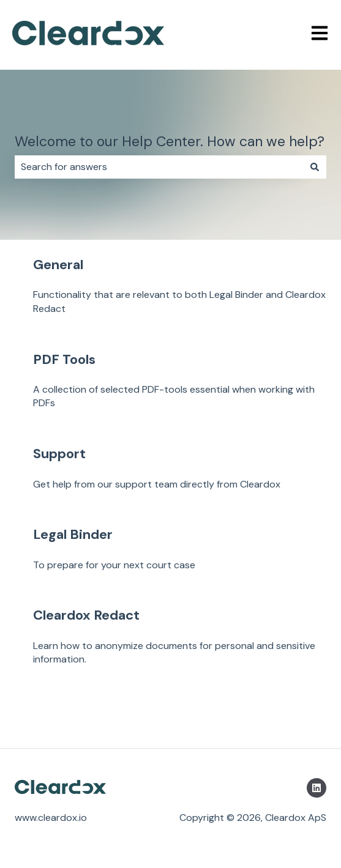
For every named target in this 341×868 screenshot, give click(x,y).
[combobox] (159, 167)
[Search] (315, 167)
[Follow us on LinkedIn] (317, 788)
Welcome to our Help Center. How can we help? (170, 141)
